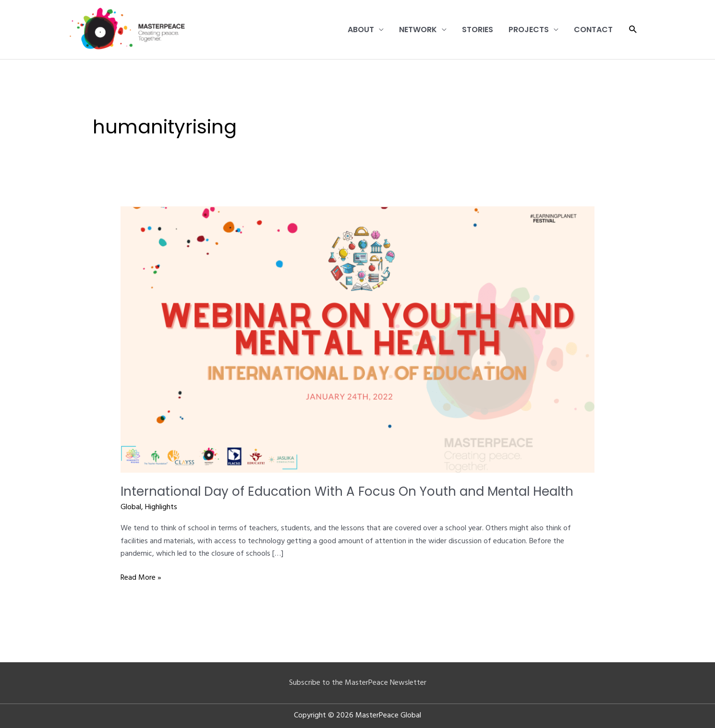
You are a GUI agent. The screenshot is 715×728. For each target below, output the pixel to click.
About (361, 30)
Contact (593, 30)
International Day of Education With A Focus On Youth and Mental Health (347, 491)
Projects (529, 30)
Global (131, 507)
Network (418, 30)
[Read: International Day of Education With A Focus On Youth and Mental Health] (357, 339)
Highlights (161, 507)
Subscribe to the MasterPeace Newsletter (358, 683)
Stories (478, 30)
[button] (633, 30)
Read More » (141, 578)
